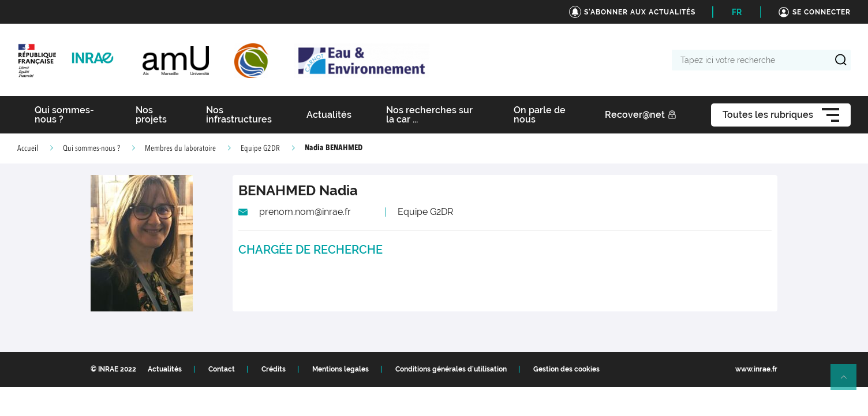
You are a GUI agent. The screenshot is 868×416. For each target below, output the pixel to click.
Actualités (165, 369)
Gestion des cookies (566, 369)
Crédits (274, 369)
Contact (222, 369)
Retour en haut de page (848, 382)
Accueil (28, 148)
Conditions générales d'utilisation (451, 369)
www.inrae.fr (756, 369)
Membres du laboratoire (180, 148)
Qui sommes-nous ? (91, 148)
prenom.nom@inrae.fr (305, 212)
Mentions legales (341, 369)
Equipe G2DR (260, 148)
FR (737, 12)
